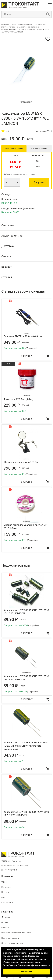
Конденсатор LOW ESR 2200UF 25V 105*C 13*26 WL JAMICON (26, 678)
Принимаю (27, 972)
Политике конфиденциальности (34, 965)
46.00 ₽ (23, 620)
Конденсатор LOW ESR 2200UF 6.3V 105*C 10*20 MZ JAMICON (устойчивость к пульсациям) (26, 746)
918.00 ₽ (26, 468)
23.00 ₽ (30, 139)
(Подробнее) (32, 348)
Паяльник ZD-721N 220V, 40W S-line (23, 336)
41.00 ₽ (23, 755)
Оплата (5, 922)
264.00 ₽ (26, 405)
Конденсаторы (40, 24)
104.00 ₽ (23, 686)
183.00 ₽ (26, 534)
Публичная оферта (10, 938)
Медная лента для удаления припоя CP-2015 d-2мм (25, 527)
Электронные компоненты (22, 24)
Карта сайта (7, 903)
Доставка (6, 917)
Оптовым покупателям (12, 943)
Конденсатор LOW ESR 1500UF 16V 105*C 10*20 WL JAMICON (26, 612)
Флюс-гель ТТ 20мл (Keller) (18, 399)
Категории (5, 24)
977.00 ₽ (26, 342)
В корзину (39, 182)
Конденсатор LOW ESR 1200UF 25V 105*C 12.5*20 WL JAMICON (26, 814)
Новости (5, 892)
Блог (4, 897)
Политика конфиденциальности (16, 933)
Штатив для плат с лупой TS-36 (21, 462)
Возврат (5, 928)
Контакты (6, 887)
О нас (4, 882)
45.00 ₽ (23, 821)
